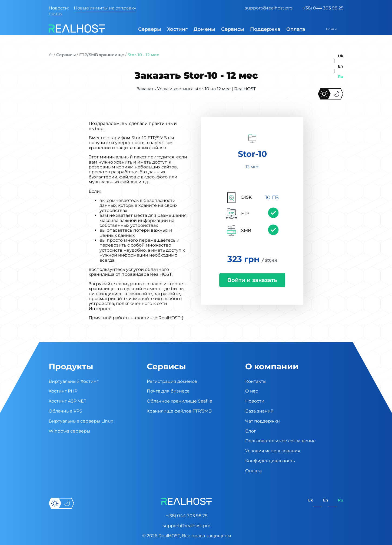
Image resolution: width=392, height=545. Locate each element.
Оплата (287, 29)
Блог (251, 431)
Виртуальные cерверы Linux (81, 421)
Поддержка (257, 29)
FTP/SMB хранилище (102, 55)
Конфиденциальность (270, 461)
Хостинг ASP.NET (67, 401)
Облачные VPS (65, 411)
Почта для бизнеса (168, 391)
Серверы (141, 29)
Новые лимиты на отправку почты (92, 11)
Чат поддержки (263, 421)
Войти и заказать (252, 281)
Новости (255, 401)
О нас (252, 391)
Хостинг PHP (63, 391)
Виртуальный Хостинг (74, 381)
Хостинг (169, 29)
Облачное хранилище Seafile (180, 401)
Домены (196, 29)
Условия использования (273, 451)
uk (341, 56)
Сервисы (224, 29)
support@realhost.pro (269, 8)
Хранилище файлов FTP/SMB (179, 411)
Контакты (256, 381)
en (340, 66)
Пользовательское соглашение (280, 441)
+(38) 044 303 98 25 (323, 8)
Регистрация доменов (172, 381)
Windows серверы (69, 431)
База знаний (259, 411)
